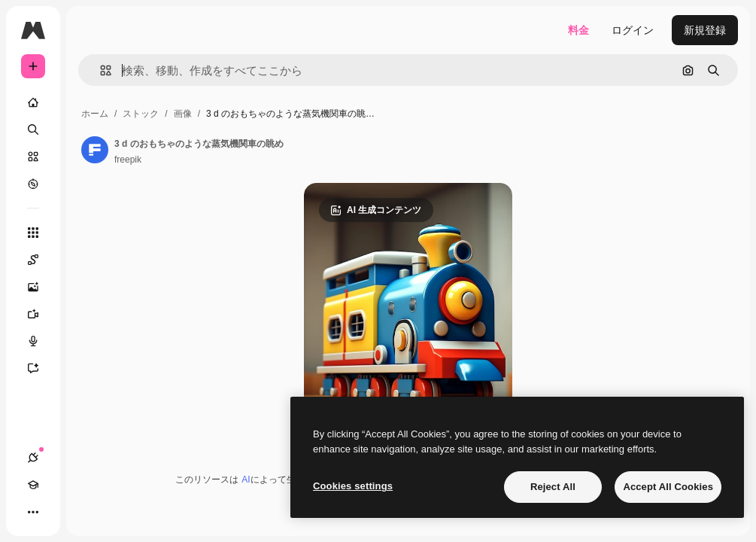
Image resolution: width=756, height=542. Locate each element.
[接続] (33, 458)
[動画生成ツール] (41, 314)
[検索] (33, 129)
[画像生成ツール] (41, 287)
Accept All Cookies (668, 487)
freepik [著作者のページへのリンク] (128, 160)
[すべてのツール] (33, 233)
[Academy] (33, 485)
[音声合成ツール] (41, 341)
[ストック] (33, 157)
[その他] (33, 512)
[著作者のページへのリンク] (95, 150)
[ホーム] (33, 102)
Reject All (553, 487)
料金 (578, 30)
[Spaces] (41, 260)
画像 (183, 114)
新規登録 (705, 30)
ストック (141, 114)
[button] (100, 70)
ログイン (633, 30)
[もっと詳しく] (33, 184)
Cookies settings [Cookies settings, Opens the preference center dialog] (353, 486)
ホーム (95, 114)
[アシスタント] (41, 368)
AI (246, 480)
